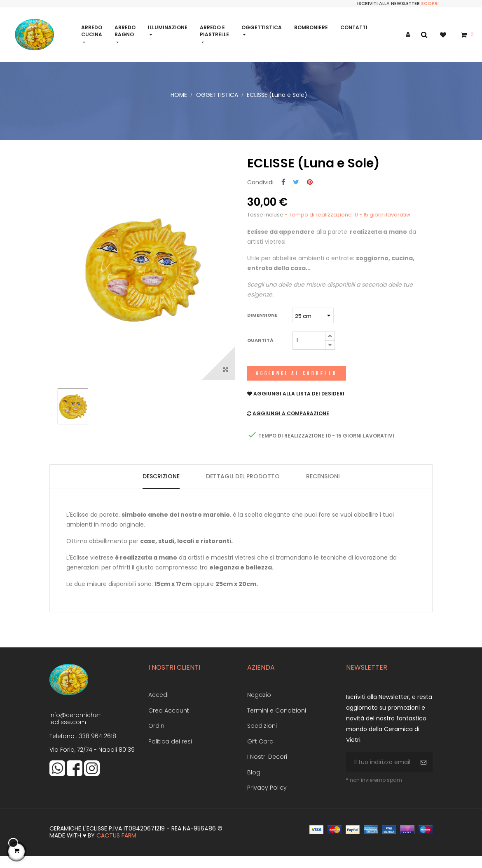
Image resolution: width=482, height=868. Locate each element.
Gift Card (260, 752)
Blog (254, 783)
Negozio (259, 706)
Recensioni (323, 487)
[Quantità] (309, 351)
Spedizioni (262, 736)
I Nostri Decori (267, 767)
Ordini (157, 736)
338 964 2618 (98, 746)
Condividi (283, 193)
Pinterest (310, 193)
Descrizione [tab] (161, 487)
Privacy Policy (267, 798)
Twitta (296, 193)
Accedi (158, 706)
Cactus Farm (116, 846)
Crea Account (169, 721)
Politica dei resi (170, 752)
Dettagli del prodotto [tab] (243, 487)
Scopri (430, 3)
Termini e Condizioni (277, 721)
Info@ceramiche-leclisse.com (75, 729)
